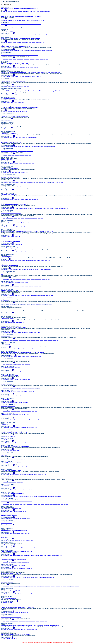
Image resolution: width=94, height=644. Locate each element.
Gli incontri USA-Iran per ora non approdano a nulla (15, 446)
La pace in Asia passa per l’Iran (9, 290)
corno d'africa (22, 496)
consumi (5, 20)
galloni (15, 630)
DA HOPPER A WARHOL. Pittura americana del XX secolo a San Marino (20, 107)
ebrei (4, 518)
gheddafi (9, 172)
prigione (19, 562)
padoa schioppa (36, 304)
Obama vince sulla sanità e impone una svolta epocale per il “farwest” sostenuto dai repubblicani (27, 231)
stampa (53, 182)
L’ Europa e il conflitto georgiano (10, 375)
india (20, 304)
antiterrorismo (6, 436)
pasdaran (20, 512)
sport (28, 526)
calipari (5, 630)
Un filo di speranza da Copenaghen (10, 241)
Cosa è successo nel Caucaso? (9, 360)
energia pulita (27, 555)
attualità (5, 323)
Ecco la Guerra (5, 486)
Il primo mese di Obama (7, 319)
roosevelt (46, 577)
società (27, 155)
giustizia (5, 155)
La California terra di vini (7, 125)
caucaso (8, 364)
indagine (20, 11)
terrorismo (47, 50)
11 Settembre (4, 424)
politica (42, 59)
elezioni (13, 86)
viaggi (12, 602)
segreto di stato (47, 182)
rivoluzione (38, 459)
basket (9, 526)
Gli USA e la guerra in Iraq (8, 406)
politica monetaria (34, 356)
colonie (11, 200)
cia (4, 534)
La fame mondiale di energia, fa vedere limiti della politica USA (18, 392)
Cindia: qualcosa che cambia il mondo (11, 470)
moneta (28, 356)
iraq (27, 138)
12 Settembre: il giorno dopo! (9, 134)
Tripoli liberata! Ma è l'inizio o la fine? (11, 142)
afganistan (5, 269)
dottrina (21, 577)
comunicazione (12, 182)
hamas (30, 208)
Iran (2, 274)
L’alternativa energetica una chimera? (11, 617)
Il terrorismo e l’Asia (6, 309)
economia (5, 11)
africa (4, 59)
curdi (35, 586)
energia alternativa (19, 555)
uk (46, 279)
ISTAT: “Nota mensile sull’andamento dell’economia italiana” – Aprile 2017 (21, 16)
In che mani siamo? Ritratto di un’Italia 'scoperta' (14, 531)
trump (48, 35)
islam (25, 50)
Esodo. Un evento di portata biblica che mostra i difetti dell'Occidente (19, 55)
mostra (17, 111)
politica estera (30, 182)
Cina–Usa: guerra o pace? (8, 545)
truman (50, 577)
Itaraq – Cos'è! (5, 537)
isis (22, 50)
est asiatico (16, 287)
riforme (13, 237)
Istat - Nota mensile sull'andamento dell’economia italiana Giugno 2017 (20, 8)
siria (43, 50)
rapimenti (28, 569)
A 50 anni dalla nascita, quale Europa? (11, 463)
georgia (15, 364)
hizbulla (5, 512)
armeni (12, 586)
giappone (15, 11)
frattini (18, 182)
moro (25, 630)
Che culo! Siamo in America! (8, 598)
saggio (32, 68)
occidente (32, 59)
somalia (57, 496)
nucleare (14, 482)
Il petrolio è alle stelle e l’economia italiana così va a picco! (17, 551)
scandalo (40, 182)
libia (30, 146)
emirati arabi (6, 50)
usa (49, 11)
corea (7, 252)
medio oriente (34, 35)
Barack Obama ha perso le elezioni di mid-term (13, 187)
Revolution (4, 455)
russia (44, 35)
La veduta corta (5, 300)
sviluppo (39, 474)
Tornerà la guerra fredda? (8, 384)
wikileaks (61, 182)
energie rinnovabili (35, 555)
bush (17, 138)
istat (28, 11)
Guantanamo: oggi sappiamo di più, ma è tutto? (14, 559)
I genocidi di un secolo (7, 582)
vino (12, 120)
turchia (51, 146)
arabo (4, 504)
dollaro (7, 261)
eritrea (28, 496)
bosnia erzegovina (18, 586)
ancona (8, 496)
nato (27, 388)
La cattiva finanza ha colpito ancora (10, 440)
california (5, 120)
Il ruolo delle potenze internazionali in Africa (13, 493)
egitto (14, 208)
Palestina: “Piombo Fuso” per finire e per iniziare (14, 327)
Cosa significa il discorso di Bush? (10, 591)
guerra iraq (17, 540)
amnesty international (8, 420)
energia (21, 35)
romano (27, 68)
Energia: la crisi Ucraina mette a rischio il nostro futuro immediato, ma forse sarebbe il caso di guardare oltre (30, 72)
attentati (12, 427)
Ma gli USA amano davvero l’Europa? (11, 573)
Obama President (5, 336)
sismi (26, 534)
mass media (23, 182)
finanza (8, 103)
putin (23, 364)
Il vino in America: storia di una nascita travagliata (14, 116)
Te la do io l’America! (6, 523)
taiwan (36, 548)
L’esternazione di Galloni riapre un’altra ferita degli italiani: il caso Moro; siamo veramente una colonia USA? (30, 626)
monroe (37, 577)
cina (4, 35)
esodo (10, 59)
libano (15, 512)
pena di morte (36, 420)
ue (47, 11)
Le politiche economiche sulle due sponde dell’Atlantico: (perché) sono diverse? (23, 352)
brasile (5, 304)
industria (25, 11)
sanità (39, 218)
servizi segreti (21, 534)
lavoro (35, 11)
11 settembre (6, 138)
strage (33, 630)
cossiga (7, 534)
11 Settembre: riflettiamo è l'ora (9, 265)
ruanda (65, 586)
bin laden (12, 164)
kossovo (53, 586)
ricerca (36, 594)
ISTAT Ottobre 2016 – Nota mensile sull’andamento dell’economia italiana (20, 38)
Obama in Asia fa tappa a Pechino (10, 248)
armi (4, 372)
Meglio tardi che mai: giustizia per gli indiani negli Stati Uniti (17, 151)
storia (35, 68)
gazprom (12, 396)
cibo (7, 548)
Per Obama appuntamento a (11, 213)
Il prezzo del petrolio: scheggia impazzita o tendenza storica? (17, 607)
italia (31, 11)
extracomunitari (16, 467)
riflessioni (32, 459)
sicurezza (31, 548)
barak (4, 208)
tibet (76, 586)
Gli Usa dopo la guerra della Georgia (11, 368)
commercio (22, 490)
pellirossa (58, 586)
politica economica (26, 349)
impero (14, 68)
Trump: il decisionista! (7, 32)
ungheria (23, 172)
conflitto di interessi (16, 526)
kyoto (28, 594)
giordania (21, 208)
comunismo (16, 340)
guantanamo (14, 562)
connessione (14, 459)
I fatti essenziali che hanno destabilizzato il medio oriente (16, 501)
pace (25, 86)
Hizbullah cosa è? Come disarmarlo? (11, 509)
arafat (8, 504)
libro (18, 68)
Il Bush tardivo (5, 399)
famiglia (10, 11)
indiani (9, 155)
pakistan (43, 295)
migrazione (26, 59)
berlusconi (5, 182)
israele (29, 50)
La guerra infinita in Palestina (9, 515)
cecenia (29, 586)
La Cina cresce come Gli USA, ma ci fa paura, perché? (15, 634)
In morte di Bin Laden (7, 160)
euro (16, 261)
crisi (4, 218)
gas (20, 76)
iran (23, 146)
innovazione (23, 594)
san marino (22, 111)
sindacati (29, 227)
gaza (17, 208)
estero (4, 103)
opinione (37, 59)
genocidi (42, 586)
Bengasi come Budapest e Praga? (10, 168)
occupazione (43, 11)
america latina (6, 340)
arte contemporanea (10, 111)
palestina (34, 200)
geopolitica (10, 68)
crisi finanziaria (11, 443)
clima (12, 244)
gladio (19, 630)
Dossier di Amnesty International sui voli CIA (13, 566)
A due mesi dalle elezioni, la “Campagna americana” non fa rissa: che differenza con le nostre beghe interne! (30, 91)
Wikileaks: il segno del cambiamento (11, 177)
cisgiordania (6, 200)
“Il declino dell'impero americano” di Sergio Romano (15, 64)
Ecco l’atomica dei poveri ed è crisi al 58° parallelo (14, 283)
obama (17, 86)
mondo (34, 43)
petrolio (40, 35)
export (10, 548)
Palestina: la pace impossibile (9, 195)
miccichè (28, 540)
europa (15, 20)
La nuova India (5, 478)
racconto (5, 602)
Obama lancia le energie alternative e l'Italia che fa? (15, 223)
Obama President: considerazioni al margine (13, 81)
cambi (25, 586)
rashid (26, 314)
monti (12, 103)
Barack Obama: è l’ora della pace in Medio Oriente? (15, 204)
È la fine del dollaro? (6, 257)
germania (27, 474)
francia (15, 50)
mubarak (40, 208)
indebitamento (29, 261)
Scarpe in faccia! (5, 345)
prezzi (58, 555)
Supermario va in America (8, 99)
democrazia (20, 459)
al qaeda (5, 164)
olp (51, 504)
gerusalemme (29, 504)
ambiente (5, 227)
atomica (5, 287)
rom (62, 586)
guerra (29, 35)
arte (4, 111)
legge (12, 436)
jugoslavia (47, 586)
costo (4, 540)
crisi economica (9, 35)
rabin (59, 504)
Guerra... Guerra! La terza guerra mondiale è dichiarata (15, 46)
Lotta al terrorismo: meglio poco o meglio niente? (14, 432)
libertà (25, 459)
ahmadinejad (6, 279)
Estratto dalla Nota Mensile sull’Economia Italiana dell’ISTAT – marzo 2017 (21, 24)
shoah (72, 586)
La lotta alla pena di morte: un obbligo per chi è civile (15, 415)
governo (8, 540)
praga (19, 172)
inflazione (33, 340)
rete (28, 459)
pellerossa (22, 155)
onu (19, 244)
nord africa (41, 146)
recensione (22, 68)
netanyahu (47, 504)
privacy (36, 182)
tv (56, 182)
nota (38, 11)
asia (7, 59)
